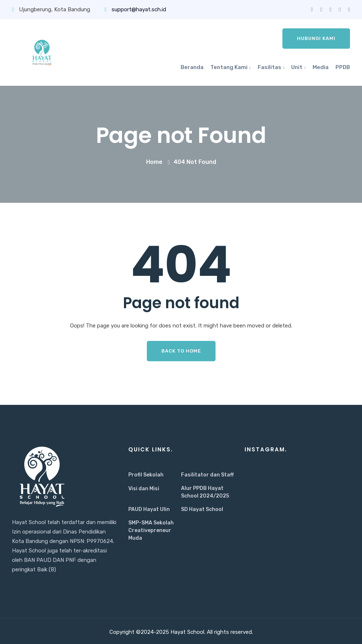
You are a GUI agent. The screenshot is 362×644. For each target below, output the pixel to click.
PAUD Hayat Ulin (149, 509)
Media (321, 67)
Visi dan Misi (144, 489)
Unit (297, 67)
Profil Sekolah (146, 475)
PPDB (343, 67)
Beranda (192, 67)
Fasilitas (270, 67)
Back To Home (181, 351)
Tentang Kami (229, 67)
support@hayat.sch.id (135, 9)
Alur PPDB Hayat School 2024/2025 (205, 492)
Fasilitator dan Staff (207, 475)
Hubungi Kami (316, 38)
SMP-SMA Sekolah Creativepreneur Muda (151, 530)
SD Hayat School (202, 509)
